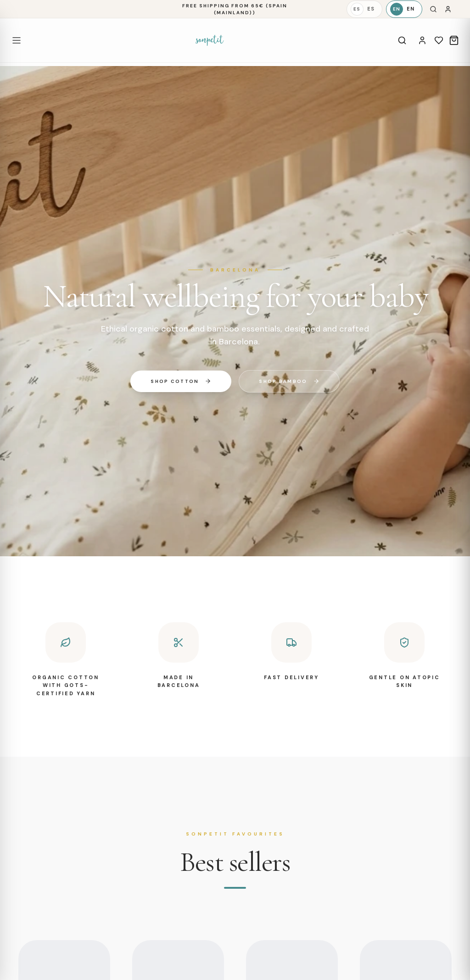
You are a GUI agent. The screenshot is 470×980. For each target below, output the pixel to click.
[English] (404, 9)
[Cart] (454, 40)
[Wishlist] (439, 40)
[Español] (364, 9)
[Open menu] (17, 40)
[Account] (422, 40)
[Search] (433, 9)
